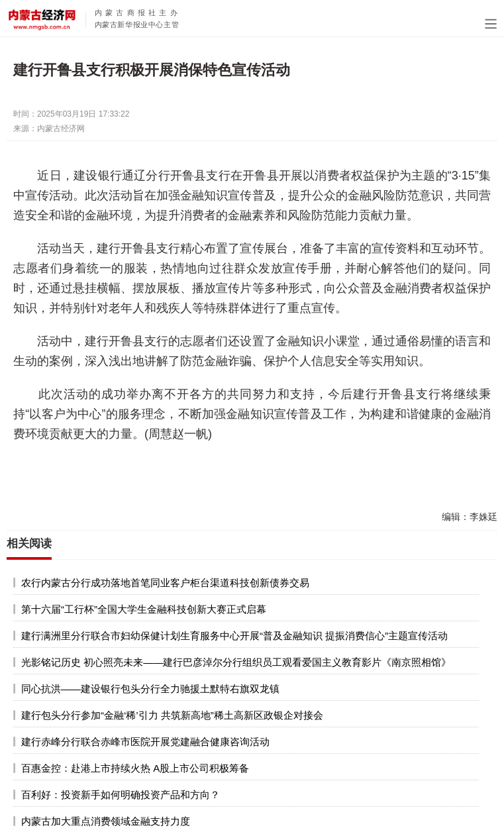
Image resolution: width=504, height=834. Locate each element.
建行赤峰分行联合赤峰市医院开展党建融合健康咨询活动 (145, 742)
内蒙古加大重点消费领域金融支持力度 (106, 821)
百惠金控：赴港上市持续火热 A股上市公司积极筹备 (135, 768)
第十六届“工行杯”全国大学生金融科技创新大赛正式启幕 (144, 609)
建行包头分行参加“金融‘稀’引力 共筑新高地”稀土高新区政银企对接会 (172, 715)
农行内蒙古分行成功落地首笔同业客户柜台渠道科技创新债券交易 (165, 583)
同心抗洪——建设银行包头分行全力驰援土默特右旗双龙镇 (150, 689)
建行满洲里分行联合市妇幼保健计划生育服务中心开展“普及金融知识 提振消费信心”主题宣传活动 (234, 636)
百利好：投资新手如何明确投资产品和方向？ (121, 795)
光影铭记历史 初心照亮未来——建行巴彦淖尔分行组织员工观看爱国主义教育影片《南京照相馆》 (236, 662)
